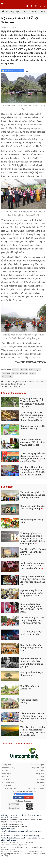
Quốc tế (5, 776)
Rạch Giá (15, 373)
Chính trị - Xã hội (30, 11)
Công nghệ (7, 773)
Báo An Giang (7, 376)
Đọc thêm (8, 487)
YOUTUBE (29, 797)
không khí (24, 370)
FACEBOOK (18, 797)
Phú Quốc (24, 373)
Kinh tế (5, 771)
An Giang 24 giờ (13, 11)
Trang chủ (7, 765)
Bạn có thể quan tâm (14, 393)
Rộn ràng (16, 370)
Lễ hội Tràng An (35, 370)
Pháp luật (40, 773)
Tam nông (40, 782)
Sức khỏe (40, 779)
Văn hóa (41, 776)
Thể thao (6, 779)
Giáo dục (40, 771)
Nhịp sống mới (8, 782)
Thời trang (7, 785)
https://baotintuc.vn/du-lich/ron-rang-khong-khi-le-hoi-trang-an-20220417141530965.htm (23, 384)
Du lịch (41, 785)
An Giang (32, 373)
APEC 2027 (6, 373)
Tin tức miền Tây (9, 788)
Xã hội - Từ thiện (37, 768)
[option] (23, 754)
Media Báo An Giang (36, 788)
